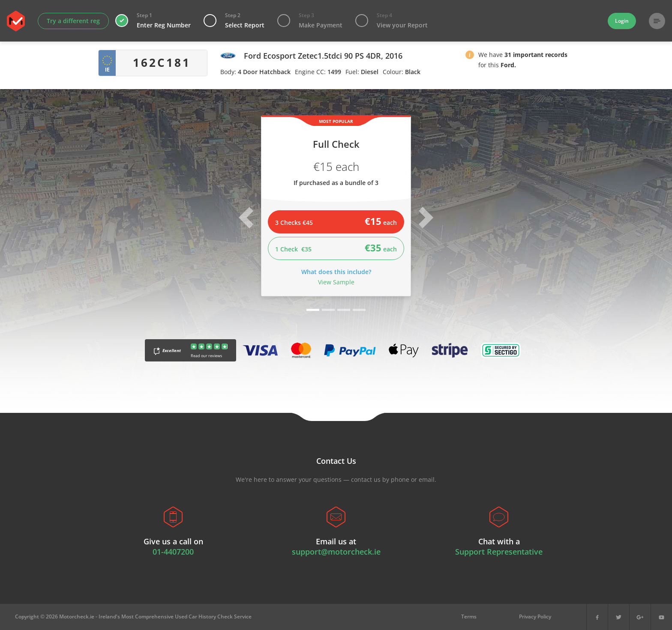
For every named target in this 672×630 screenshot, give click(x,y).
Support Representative (499, 552)
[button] (470, 56)
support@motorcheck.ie (336, 552)
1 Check (336, 248)
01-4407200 (173, 552)
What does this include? (336, 272)
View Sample (336, 282)
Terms (469, 617)
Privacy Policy (535, 617)
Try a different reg (73, 21)
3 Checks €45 (336, 221)
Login (622, 21)
